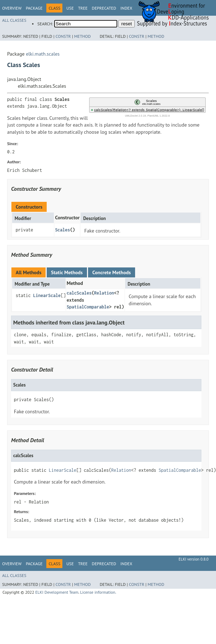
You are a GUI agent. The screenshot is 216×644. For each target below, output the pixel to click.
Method (83, 36)
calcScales (79, 293)
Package (34, 8)
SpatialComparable (88, 307)
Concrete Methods (112, 272)
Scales (62, 230)
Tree (83, 8)
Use (70, 8)
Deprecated (104, 8)
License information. (98, 592)
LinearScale (47, 295)
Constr (63, 36)
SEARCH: (45, 24)
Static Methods (67, 272)
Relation (104, 293)
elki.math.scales (43, 54)
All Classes (14, 20)
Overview (12, 8)
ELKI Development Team (57, 592)
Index (126, 8)
